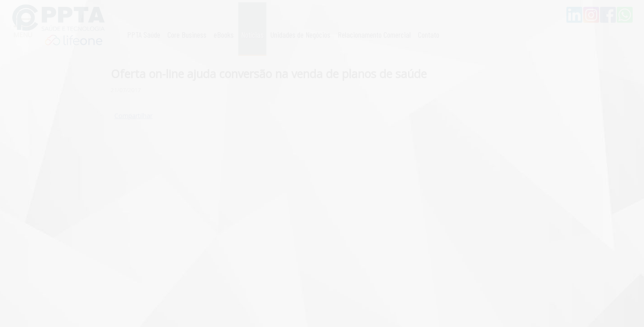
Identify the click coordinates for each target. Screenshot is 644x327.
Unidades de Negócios (300, 35)
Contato (429, 35)
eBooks (224, 35)
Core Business (187, 35)
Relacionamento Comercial (374, 35)
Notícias (252, 35)
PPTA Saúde (144, 35)
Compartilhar (133, 116)
